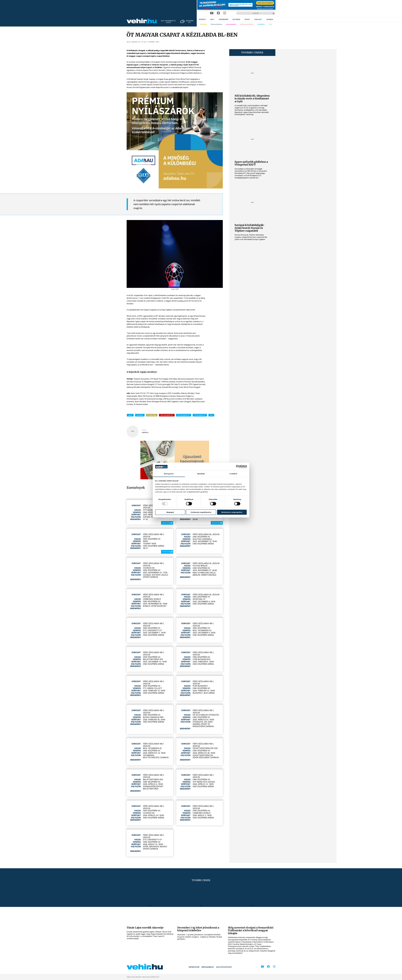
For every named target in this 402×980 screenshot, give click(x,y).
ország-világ (152, 415)
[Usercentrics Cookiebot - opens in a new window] (238, 467)
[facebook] (218, 13)
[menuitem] (202, 19)
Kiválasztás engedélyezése (201, 512)
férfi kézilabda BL (184, 415)
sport (130, 415)
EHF (211, 415)
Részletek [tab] (201, 474)
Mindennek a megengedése (232, 512)
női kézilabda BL (200, 415)
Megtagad (170, 512)
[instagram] (225, 13)
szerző (144, 430)
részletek (166, 523)
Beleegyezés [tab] (169, 474)
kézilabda (140, 415)
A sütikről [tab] (233, 474)
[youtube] (212, 13)
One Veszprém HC (167, 415)
